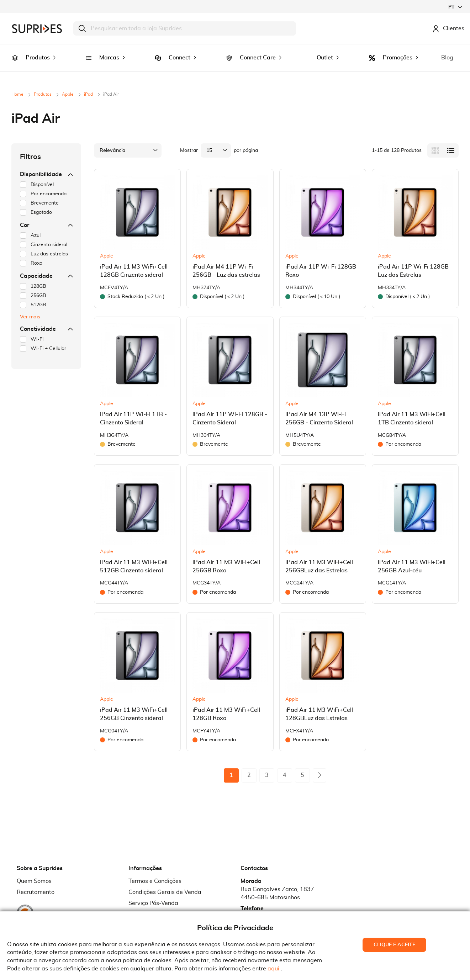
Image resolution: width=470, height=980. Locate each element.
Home (18, 84)
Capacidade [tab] (46, 266)
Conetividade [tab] (46, 319)
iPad (89, 84)
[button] (455, 7)
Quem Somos (34, 871)
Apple (68, 84)
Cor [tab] (46, 215)
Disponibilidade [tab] (46, 164)
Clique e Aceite (394, 945)
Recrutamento (36, 882)
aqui (273, 969)
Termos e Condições (155, 871)
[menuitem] (15, 53)
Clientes (448, 28)
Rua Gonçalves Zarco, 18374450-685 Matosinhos (277, 883)
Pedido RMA (145, 904)
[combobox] (185, 28)
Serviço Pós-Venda (153, 893)
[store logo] (37, 29)
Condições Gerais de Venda (165, 882)
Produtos (43, 84)
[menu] (235, 53)
